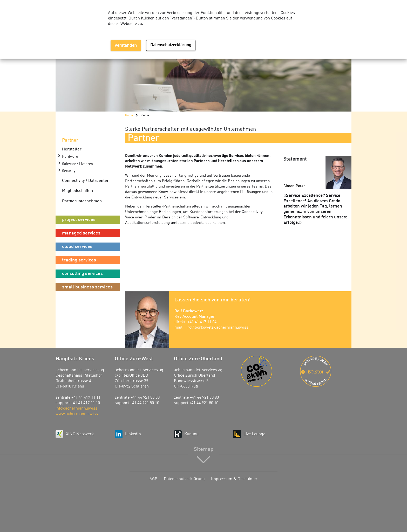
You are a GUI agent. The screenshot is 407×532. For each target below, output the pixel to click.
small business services (87, 287)
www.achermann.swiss (77, 414)
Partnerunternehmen (82, 201)
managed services (81, 233)
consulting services (82, 274)
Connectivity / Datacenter (85, 181)
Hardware (70, 157)
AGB (154, 479)
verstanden (126, 45)
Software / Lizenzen (77, 164)
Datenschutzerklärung (184, 479)
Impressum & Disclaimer (234, 479)
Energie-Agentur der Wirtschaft (267, 371)
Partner (70, 140)
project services (79, 220)
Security (69, 171)
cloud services (77, 247)
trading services (79, 260)
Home (129, 115)
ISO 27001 (326, 371)
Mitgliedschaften (77, 191)
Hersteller (72, 149)
